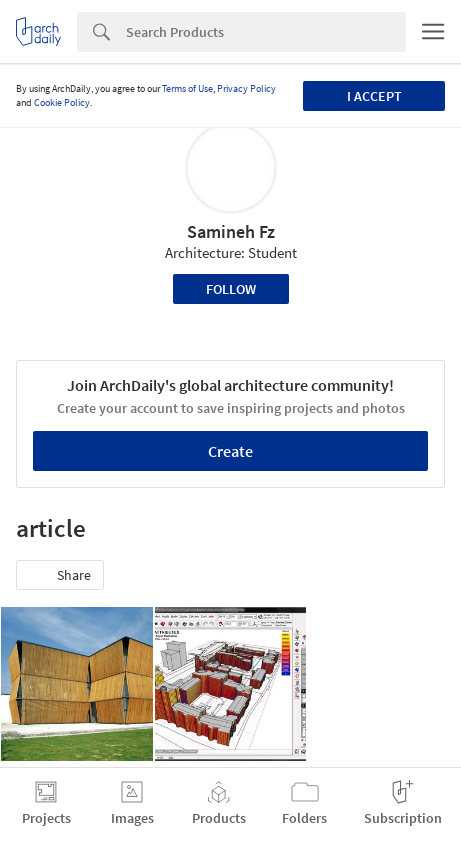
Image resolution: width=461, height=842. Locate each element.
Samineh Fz (231, 231)
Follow (231, 289)
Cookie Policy (62, 102)
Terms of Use (187, 88)
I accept (374, 96)
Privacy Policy (246, 88)
